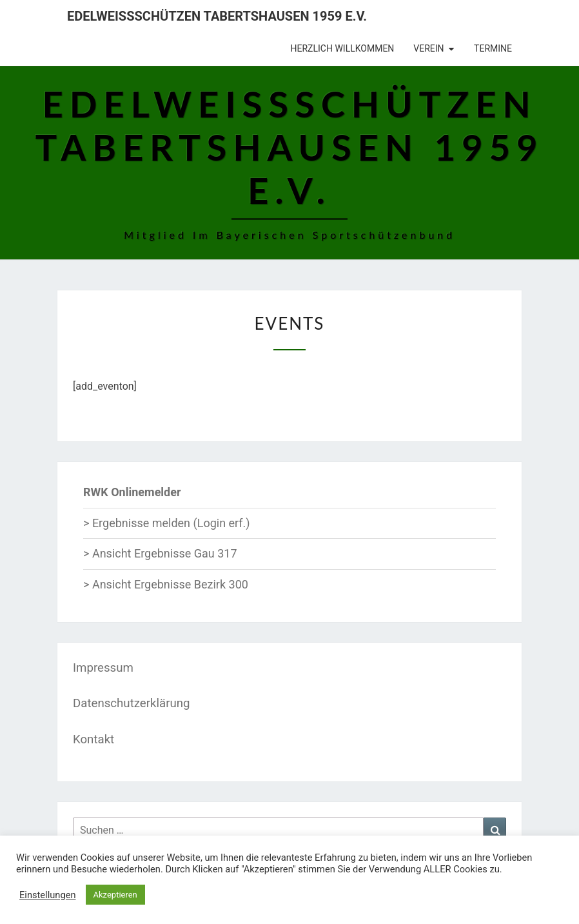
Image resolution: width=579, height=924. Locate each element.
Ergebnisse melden (141, 523)
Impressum (103, 668)
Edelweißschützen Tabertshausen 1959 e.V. (217, 16)
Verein (428, 48)
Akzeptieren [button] (115, 895)
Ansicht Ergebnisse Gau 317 (165, 553)
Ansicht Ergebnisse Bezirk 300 (170, 584)
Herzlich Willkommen (343, 48)
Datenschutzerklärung (132, 703)
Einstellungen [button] (48, 895)
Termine (493, 48)
